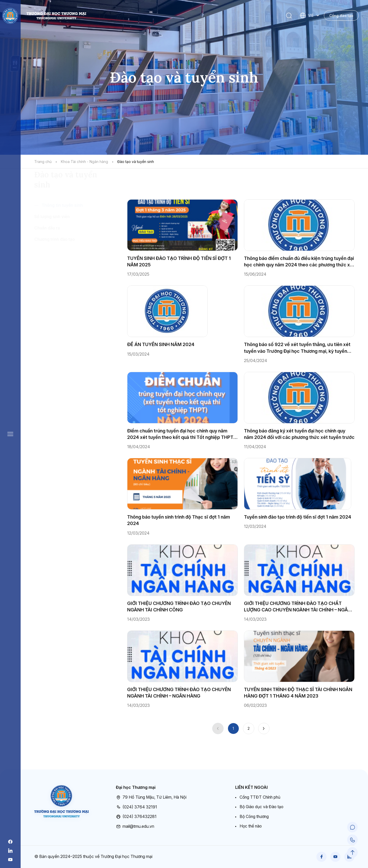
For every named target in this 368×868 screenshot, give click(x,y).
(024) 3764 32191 (136, 807)
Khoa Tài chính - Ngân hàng (84, 162)
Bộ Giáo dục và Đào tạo (262, 807)
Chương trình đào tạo (55, 269)
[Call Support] (353, 840)
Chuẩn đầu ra (47, 258)
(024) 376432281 (136, 817)
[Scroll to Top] (353, 853)
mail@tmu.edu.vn (135, 826)
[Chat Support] (353, 828)
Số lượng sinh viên (52, 246)
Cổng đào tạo (341, 16)
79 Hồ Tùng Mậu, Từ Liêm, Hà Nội (151, 797)
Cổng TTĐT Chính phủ (261, 797)
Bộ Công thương (255, 816)
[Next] (264, 728)
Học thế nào (251, 826)
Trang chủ (43, 162)
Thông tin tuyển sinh (62, 235)
